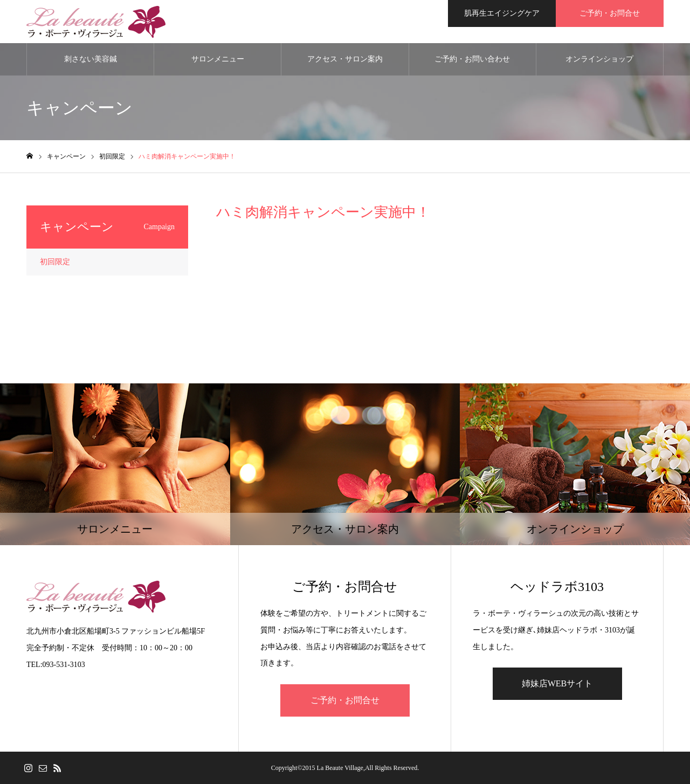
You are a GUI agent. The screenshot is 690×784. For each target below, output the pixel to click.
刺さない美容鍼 (91, 59)
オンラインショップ (599, 59)
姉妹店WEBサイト (557, 683)
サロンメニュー (218, 59)
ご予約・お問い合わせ (472, 59)
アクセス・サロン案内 (345, 59)
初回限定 (55, 262)
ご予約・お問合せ (345, 700)
